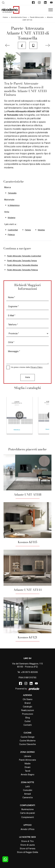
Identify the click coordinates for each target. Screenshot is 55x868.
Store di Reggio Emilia (27, 852)
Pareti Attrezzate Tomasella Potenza (22, 270)
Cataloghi (27, 707)
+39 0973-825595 (29, 672)
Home (5, 17)
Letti (28, 787)
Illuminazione (27, 809)
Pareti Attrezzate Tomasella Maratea (22, 265)
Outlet (28, 721)
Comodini (28, 790)
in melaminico (14, 205)
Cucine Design (28, 737)
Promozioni (28, 714)
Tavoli (27, 771)
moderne (12, 218)
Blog (28, 718)
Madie (28, 764)
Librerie (28, 756)
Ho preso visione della (27, 367)
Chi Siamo (28, 699)
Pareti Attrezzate (37, 17)
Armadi (27, 794)
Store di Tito (27, 841)
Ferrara (28, 230)
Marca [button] (8, 188)
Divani (27, 767)
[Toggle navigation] (51, 10)
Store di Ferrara (27, 849)
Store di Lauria (27, 845)
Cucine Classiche (27, 744)
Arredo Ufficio (28, 829)
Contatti (28, 725)
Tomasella (12, 193)
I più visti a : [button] (11, 224)
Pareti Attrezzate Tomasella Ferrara (22, 261)
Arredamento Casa (19, 17)
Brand (28, 703)
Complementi (28, 817)
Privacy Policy (37, 367)
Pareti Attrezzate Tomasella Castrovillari (24, 256)
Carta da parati (27, 813)
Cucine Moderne (28, 741)
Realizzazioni (28, 710)
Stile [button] (7, 212)
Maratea (41, 230)
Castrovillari (13, 230)
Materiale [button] (9, 200)
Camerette (28, 797)
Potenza (11, 235)
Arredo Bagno (28, 775)
